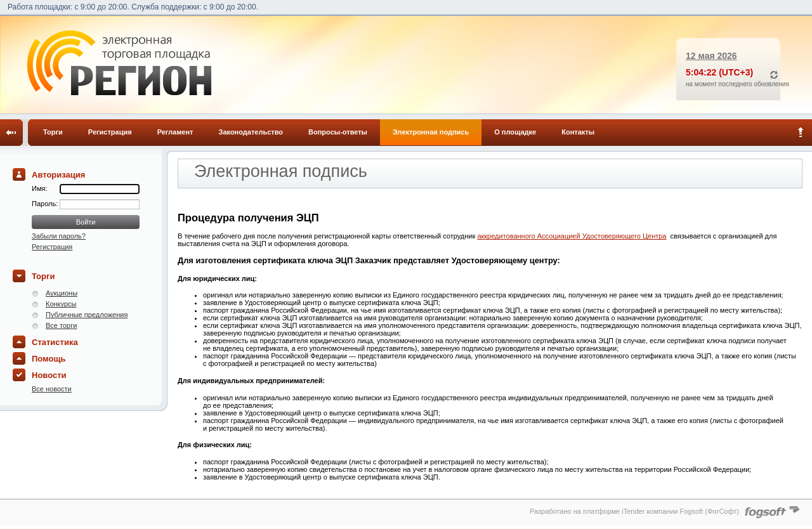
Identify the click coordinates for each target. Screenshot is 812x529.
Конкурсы (61, 304)
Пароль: (46, 204)
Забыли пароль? (59, 236)
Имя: (39, 188)
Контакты (578, 132)
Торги (53, 132)
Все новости (52, 389)
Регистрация (110, 132)
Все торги (61, 325)
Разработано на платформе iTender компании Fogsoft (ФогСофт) (634, 511)
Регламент (175, 132)
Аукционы (62, 293)
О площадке (515, 132)
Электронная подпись (431, 132)
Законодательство (251, 132)
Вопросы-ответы (338, 132)
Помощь (49, 359)
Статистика (55, 342)
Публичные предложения (87, 315)
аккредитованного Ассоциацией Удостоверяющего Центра (572, 236)
